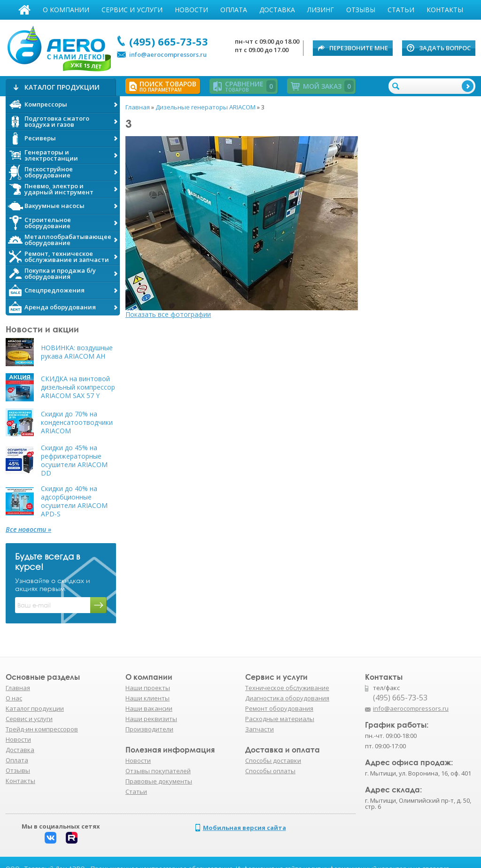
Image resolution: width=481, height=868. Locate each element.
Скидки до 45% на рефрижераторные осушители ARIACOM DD (74, 461)
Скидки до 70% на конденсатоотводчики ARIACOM (77, 422)
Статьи (401, 10)
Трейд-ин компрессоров (42, 729)
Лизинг (321, 10)
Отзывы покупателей (158, 771)
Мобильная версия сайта (244, 828)
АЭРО (58, 46)
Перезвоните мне (359, 48)
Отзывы (361, 10)
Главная (24, 10)
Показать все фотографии (168, 314)
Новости (191, 10)
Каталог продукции (35, 708)
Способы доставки (273, 760)
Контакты (445, 10)
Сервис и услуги (132, 10)
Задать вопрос (445, 48)
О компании (66, 10)
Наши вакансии (149, 708)
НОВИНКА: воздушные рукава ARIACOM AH (77, 352)
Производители (149, 729)
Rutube (72, 838)
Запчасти (260, 729)
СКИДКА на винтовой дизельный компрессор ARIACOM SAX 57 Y (78, 387)
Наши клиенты (147, 698)
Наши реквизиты (151, 719)
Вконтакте (50, 838)
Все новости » (28, 530)
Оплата (234, 10)
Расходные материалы (280, 719)
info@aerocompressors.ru (168, 54)
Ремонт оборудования (279, 708)
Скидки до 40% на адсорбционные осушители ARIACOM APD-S (74, 501)
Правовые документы (159, 781)
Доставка (277, 10)
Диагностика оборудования (287, 698)
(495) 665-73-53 (169, 41)
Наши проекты (148, 688)
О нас (14, 698)
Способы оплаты (270, 771)
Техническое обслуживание (287, 688)
